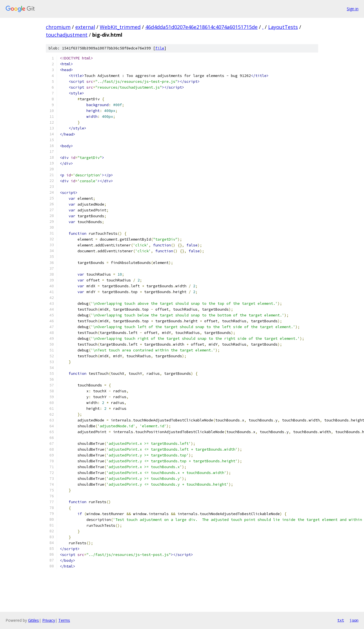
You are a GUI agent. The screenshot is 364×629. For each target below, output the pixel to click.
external (85, 27)
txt (341, 620)
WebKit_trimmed (120, 27)
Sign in (353, 9)
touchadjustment (67, 35)
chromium (58, 27)
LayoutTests (283, 27)
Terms (64, 620)
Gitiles (33, 620)
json (354, 620)
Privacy (49, 620)
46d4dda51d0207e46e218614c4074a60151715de (201, 27)
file (160, 48)
